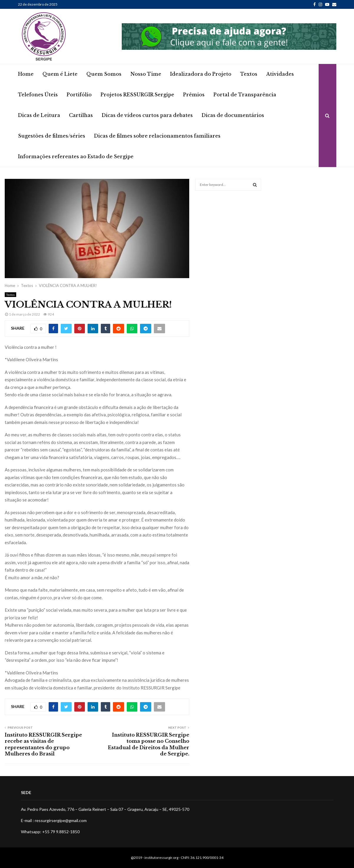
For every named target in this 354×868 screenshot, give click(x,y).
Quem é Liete (60, 74)
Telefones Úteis (38, 95)
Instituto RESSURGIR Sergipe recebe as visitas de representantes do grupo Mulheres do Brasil (43, 744)
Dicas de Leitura (39, 115)
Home (26, 74)
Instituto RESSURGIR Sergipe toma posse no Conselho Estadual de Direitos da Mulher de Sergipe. (149, 744)
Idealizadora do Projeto (201, 74)
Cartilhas (81, 115)
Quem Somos (104, 74)
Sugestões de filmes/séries (52, 136)
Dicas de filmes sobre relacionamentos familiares (157, 136)
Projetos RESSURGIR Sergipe (137, 95)
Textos (249, 74)
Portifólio (79, 95)
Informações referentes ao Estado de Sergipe (76, 156)
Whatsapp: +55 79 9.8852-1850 (50, 832)
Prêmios (194, 95)
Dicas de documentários (233, 115)
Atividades (280, 74)
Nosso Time (146, 74)
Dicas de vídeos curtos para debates (147, 115)
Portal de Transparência (245, 95)
